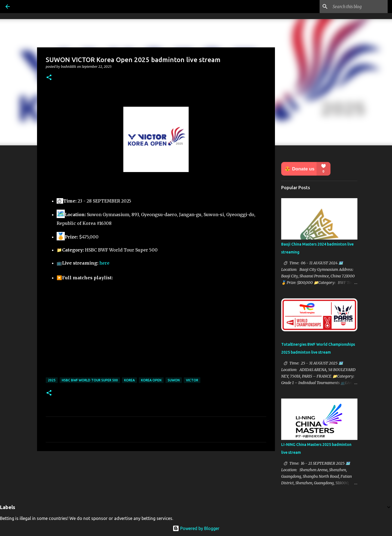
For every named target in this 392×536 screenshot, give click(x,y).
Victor (192, 380)
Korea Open (151, 380)
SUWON (174, 380)
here (104, 263)
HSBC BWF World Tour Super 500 (90, 380)
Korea (129, 380)
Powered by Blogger (196, 528)
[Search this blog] (359, 7)
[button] (49, 78)
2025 (52, 380)
